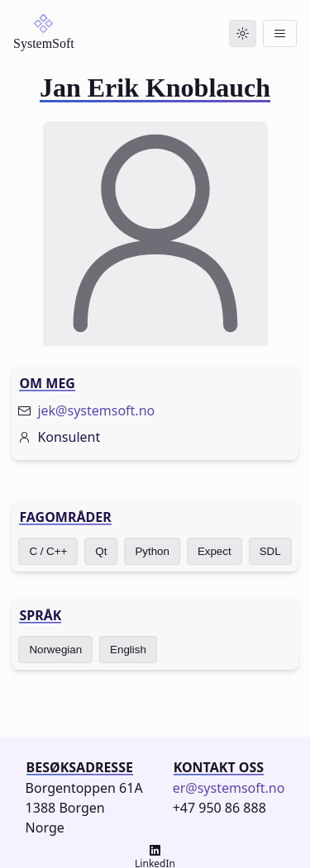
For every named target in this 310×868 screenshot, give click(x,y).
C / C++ (48, 551)
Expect (215, 551)
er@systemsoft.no (229, 788)
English (128, 650)
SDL (270, 551)
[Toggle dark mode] (243, 33)
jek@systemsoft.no (96, 410)
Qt (101, 551)
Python (152, 551)
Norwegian (55, 650)
